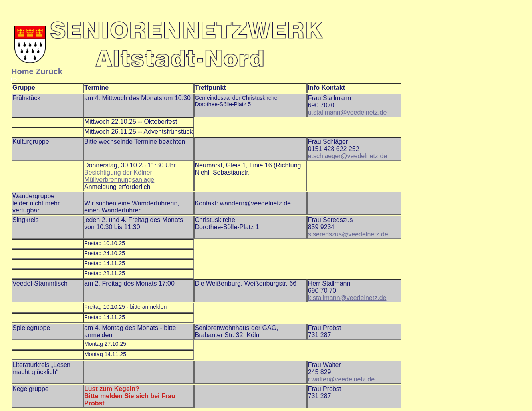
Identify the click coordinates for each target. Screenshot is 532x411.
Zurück (49, 71)
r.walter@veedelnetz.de (341, 379)
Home (22, 71)
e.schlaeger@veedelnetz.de (348, 156)
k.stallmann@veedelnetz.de (347, 298)
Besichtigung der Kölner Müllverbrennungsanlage (119, 176)
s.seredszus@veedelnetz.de (348, 234)
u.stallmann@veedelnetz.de (347, 112)
